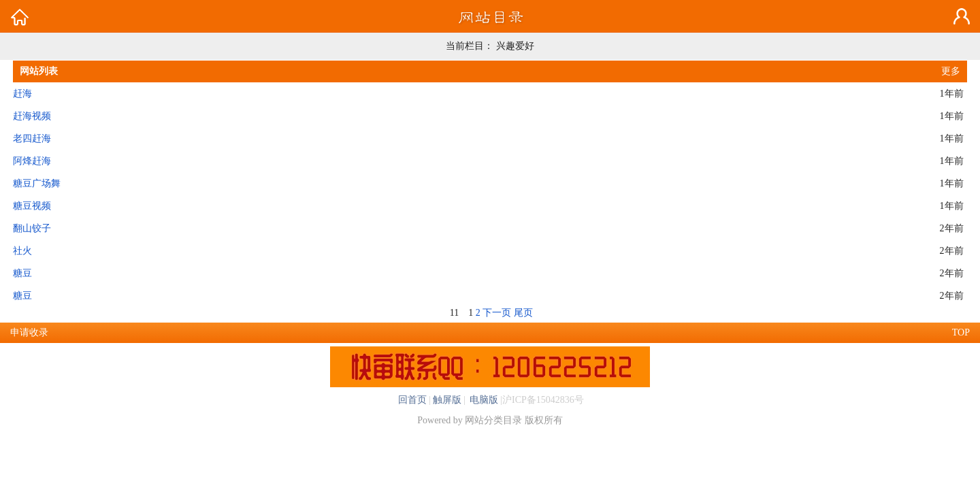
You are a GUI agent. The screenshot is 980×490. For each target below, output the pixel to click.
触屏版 (447, 400)
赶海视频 (32, 116)
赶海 (22, 94)
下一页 (497, 313)
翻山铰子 (32, 228)
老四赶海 (32, 138)
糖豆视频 (32, 206)
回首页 (412, 400)
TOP (961, 332)
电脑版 (483, 400)
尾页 (523, 313)
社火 (22, 251)
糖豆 (22, 273)
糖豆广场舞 (37, 183)
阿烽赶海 (32, 161)
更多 (951, 71)
